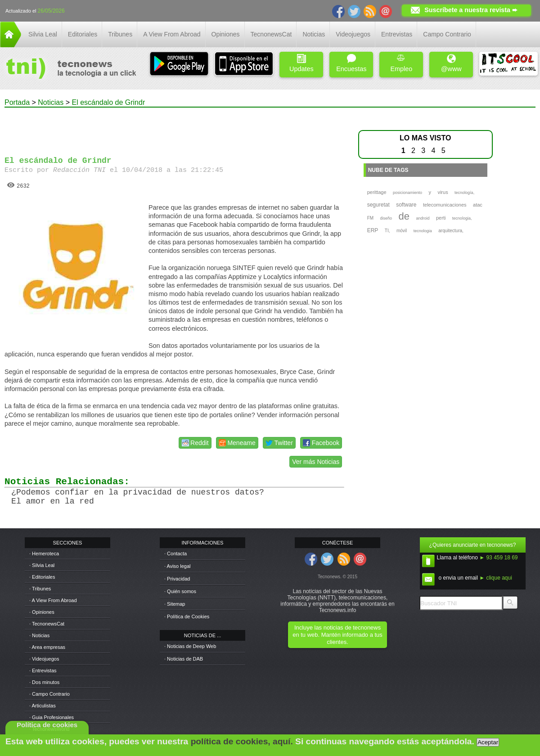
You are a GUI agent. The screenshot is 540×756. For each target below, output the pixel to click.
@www (451, 63)
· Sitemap (175, 604)
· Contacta (175, 553)
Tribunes (120, 34)
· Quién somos (180, 591)
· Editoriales (42, 577)
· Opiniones (42, 612)
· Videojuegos (44, 659)
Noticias (314, 34)
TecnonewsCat (271, 34)
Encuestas (351, 63)
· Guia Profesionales (52, 717)
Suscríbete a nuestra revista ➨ (471, 10)
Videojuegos (353, 34)
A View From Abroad (172, 34)
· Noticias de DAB (184, 659)
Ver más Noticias (316, 462)
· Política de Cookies (187, 616)
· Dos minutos (44, 682)
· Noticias (39, 635)
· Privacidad (177, 579)
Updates (301, 63)
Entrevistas (397, 34)
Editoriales (83, 34)
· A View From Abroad (53, 600)
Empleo (401, 63)
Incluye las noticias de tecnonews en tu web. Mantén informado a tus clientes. (337, 635)
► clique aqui (496, 578)
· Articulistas (43, 706)
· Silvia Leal (42, 565)
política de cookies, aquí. (242, 741)
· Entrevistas (43, 670)
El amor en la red (53, 501)
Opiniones (226, 34)
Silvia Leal (43, 34)
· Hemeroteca (44, 553)
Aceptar (488, 742)
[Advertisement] (175, 128)
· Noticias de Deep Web (190, 646)
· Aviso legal (178, 566)
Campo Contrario (447, 34)
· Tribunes (40, 589)
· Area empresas (47, 647)
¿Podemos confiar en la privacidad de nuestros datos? (138, 492)
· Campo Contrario (49, 694)
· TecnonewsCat (47, 624)
